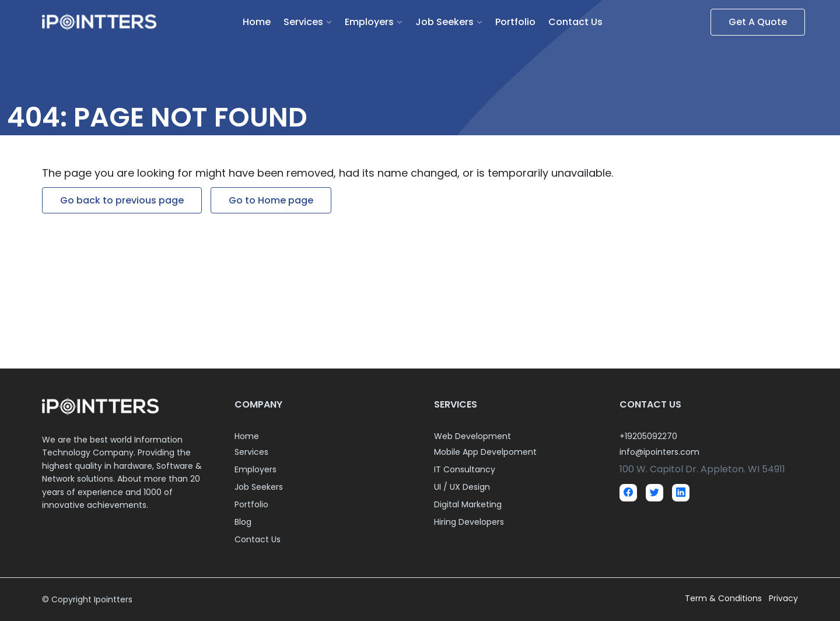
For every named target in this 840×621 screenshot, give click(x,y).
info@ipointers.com (659, 452)
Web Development (473, 436)
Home (257, 22)
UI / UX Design (462, 487)
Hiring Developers (469, 522)
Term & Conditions (724, 598)
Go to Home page (271, 200)
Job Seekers (444, 22)
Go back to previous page (122, 200)
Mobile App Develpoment (485, 452)
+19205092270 (648, 436)
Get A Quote (758, 22)
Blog (243, 522)
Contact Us (575, 22)
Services (303, 22)
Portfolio (515, 22)
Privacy (783, 598)
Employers (369, 22)
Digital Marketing (468, 504)
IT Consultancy (465, 469)
